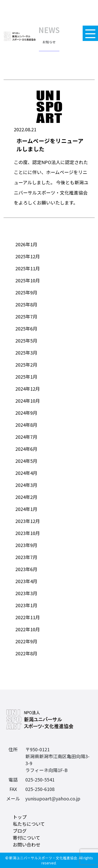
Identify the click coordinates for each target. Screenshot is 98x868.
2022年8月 (26, 653)
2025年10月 (28, 280)
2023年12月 (28, 521)
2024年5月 (26, 461)
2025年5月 (26, 340)
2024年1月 (26, 509)
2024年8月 (26, 425)
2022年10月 (28, 629)
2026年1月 (26, 244)
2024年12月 (28, 389)
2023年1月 (26, 605)
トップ (20, 817)
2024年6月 (26, 449)
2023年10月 (28, 533)
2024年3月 (26, 485)
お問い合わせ (27, 844)
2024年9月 (26, 413)
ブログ (20, 831)
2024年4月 (26, 473)
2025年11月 (28, 268)
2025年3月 (26, 352)
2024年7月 (26, 437)
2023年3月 (26, 593)
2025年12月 (28, 256)
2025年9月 (26, 292)
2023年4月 (26, 581)
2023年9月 (26, 545)
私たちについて (29, 824)
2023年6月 (26, 569)
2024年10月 (28, 401)
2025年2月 (26, 365)
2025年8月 (26, 304)
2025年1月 (26, 377)
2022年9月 (26, 641)
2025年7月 (26, 316)
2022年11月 (28, 617)
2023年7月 (26, 557)
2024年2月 (26, 497)
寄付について (26, 838)
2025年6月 (26, 328)
